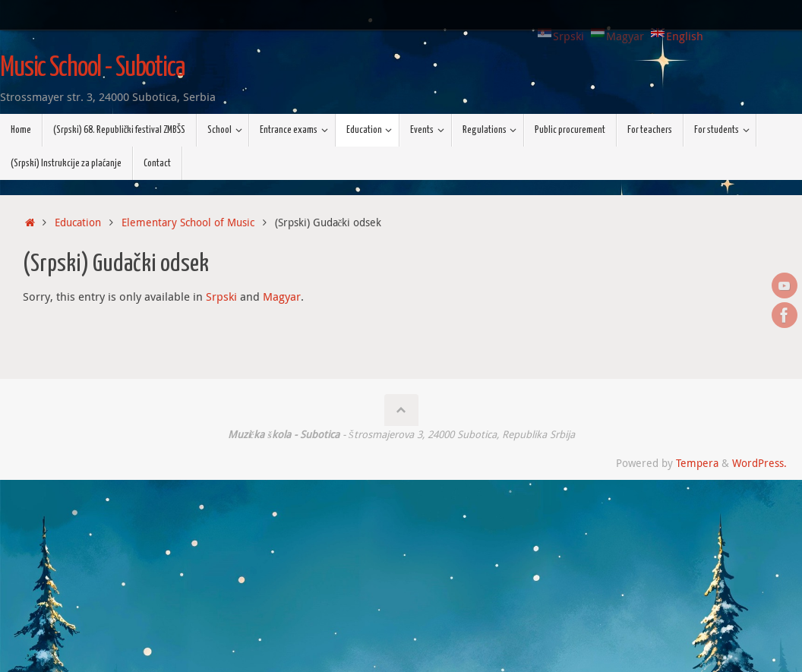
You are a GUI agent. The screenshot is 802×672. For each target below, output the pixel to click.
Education (78, 222)
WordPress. (759, 463)
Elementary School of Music (188, 222)
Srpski (221, 296)
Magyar (282, 296)
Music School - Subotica (92, 68)
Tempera (697, 463)
